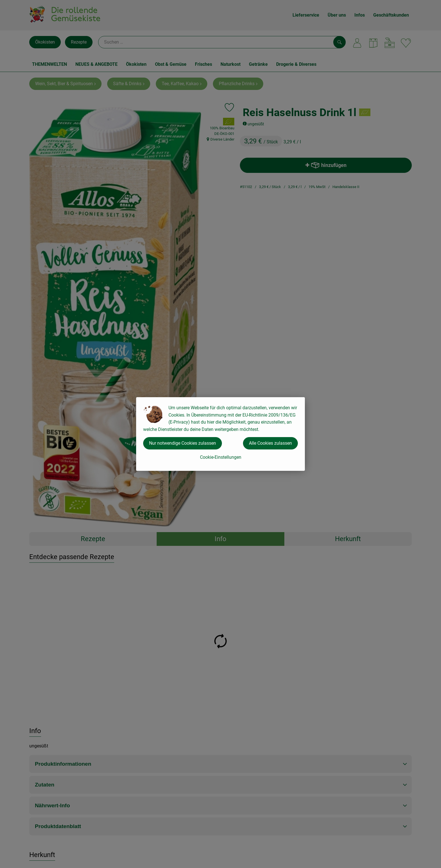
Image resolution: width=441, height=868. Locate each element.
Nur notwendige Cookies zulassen (183, 443)
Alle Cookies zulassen (270, 443)
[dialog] (220, 434)
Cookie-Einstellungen (221, 457)
